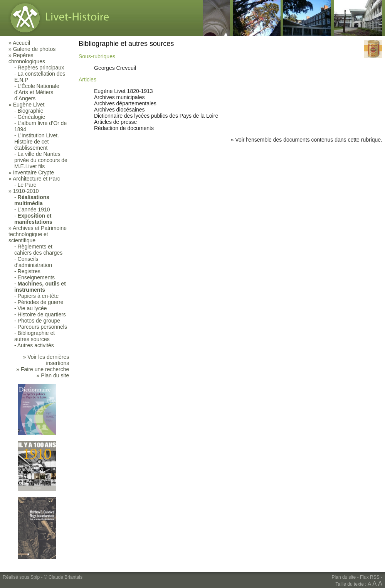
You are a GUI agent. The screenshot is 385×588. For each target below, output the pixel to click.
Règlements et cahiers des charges (38, 250)
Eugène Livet (29, 105)
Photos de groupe (39, 321)
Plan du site (344, 577)
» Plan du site (53, 375)
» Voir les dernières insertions (46, 360)
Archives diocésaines (119, 110)
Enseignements (36, 277)
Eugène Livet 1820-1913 (124, 91)
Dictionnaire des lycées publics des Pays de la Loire (156, 116)
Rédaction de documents (124, 128)
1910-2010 (26, 191)
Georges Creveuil (115, 68)
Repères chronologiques (27, 58)
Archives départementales (125, 103)
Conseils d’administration (33, 262)
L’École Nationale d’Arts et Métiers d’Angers (37, 92)
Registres (29, 271)
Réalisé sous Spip (21, 577)
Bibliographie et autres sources (34, 336)
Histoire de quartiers (42, 314)
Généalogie (32, 117)
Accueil (21, 43)
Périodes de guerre (41, 302)
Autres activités (36, 345)
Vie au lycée (32, 308)
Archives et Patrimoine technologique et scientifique (38, 234)
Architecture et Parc (36, 179)
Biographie (31, 111)
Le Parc (27, 185)
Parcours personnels (42, 327)
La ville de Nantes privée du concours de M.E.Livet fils (41, 160)
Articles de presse (115, 122)
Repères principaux (41, 68)
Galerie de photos (34, 49)
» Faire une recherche (43, 369)
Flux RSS (370, 577)
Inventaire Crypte (34, 172)
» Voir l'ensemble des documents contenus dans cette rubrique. (307, 140)
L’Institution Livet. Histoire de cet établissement (37, 142)
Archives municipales (119, 97)
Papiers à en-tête (38, 296)
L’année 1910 (34, 210)
